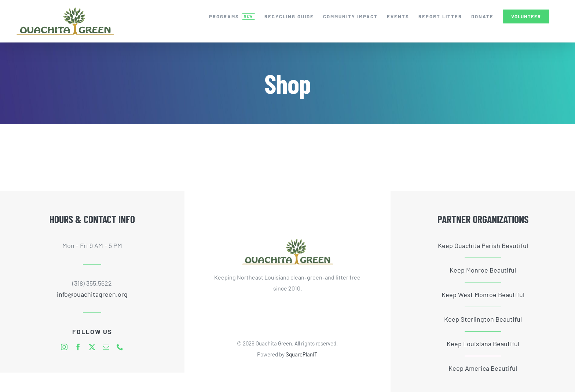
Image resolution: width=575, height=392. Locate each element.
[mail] (106, 347)
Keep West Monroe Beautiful (483, 295)
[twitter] (92, 347)
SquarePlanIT (302, 354)
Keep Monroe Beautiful (483, 270)
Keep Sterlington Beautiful (483, 319)
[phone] (120, 347)
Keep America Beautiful (483, 368)
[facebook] (78, 347)
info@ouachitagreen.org (92, 294)
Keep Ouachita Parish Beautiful (483, 245)
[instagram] (64, 347)
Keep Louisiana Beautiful (483, 344)
